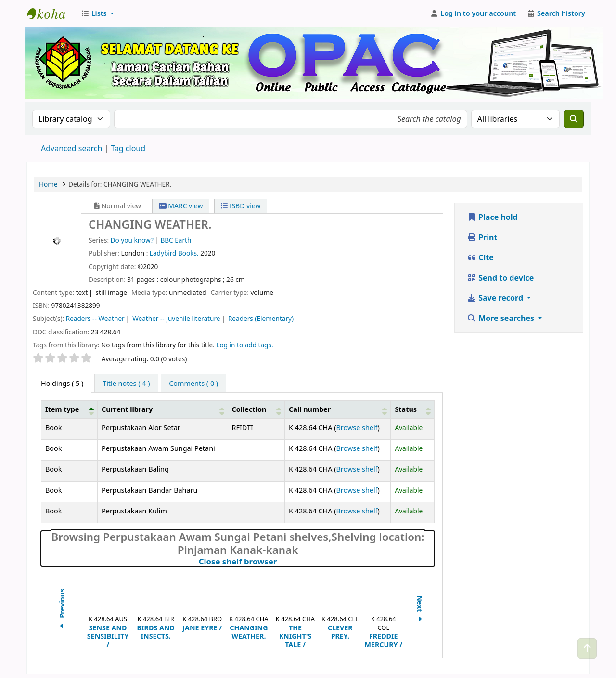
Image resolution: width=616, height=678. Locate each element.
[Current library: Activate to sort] (163, 409)
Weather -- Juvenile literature (176, 318)
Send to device (500, 278)
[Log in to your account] (473, 13)
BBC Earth (176, 240)
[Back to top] (587, 648)
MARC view (181, 206)
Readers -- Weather (95, 318)
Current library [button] (127, 409)
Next (420, 610)
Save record (496, 298)
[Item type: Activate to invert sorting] (70, 409)
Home (48, 184)
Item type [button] (62, 409)
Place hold (492, 217)
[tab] (126, 384)
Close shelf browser (280, 562)
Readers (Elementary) (261, 318)
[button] (97, 13)
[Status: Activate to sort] (413, 409)
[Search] (574, 119)
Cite (480, 257)
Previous (62, 610)
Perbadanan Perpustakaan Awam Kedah (51, 13)
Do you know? (132, 240)
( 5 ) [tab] (62, 383)
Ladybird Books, (175, 253)
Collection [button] (249, 409)
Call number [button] (310, 409)
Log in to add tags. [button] (244, 345)
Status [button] (406, 409)
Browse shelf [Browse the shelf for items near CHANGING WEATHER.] (357, 428)
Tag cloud (128, 148)
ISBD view (241, 206)
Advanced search (71, 148)
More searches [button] (501, 318)
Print (482, 237)
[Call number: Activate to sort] (338, 409)
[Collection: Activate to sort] (256, 409)
